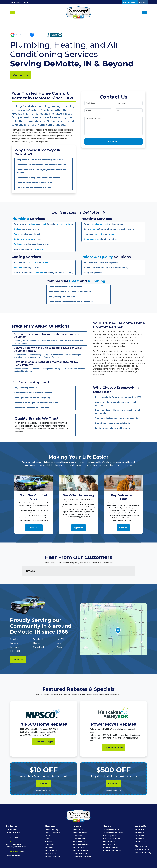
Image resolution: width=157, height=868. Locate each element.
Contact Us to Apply (44, 729)
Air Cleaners (140, 820)
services (94, 229)
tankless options (64, 224)
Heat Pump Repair (79, 829)
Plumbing (20, 219)
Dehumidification (141, 829)
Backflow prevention (23, 239)
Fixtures (48, 823)
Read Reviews (21, 35)
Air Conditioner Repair (111, 817)
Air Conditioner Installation (113, 820)
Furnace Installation (80, 820)
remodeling (40, 249)
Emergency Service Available (20, 2)
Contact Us (21, 75)
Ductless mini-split (92, 239)
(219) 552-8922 (14, 825)
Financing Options (130, 2)
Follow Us (39, 35)
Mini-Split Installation (80, 838)
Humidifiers (139, 826)
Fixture (17, 234)
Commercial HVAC (142, 837)
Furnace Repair (78, 817)
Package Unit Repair (80, 841)
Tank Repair (49, 835)
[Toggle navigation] (13, 12)
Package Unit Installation (82, 844)
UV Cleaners (140, 823)
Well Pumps (49, 832)
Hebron (36, 631)
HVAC (74, 281)
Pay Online (143, 2)
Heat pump (19, 268)
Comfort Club (34, 528)
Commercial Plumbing (143, 840)
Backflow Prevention (53, 820)
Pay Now (123, 528)
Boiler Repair (77, 823)
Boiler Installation (79, 826)
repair (44, 224)
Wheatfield (38, 627)
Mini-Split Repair (78, 835)
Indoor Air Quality (97, 257)
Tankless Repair (51, 841)
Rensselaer (15, 639)
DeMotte (14, 627)
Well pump (18, 244)
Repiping (18, 229)
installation (32, 224)
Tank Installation (51, 838)
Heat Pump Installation (81, 832)
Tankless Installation (52, 844)
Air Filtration (140, 817)
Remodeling (49, 829)
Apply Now (78, 528)
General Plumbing (51, 817)
